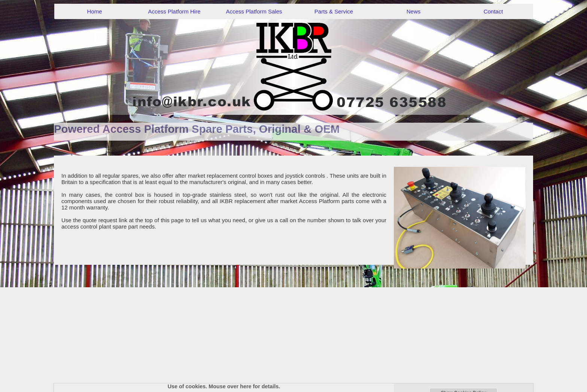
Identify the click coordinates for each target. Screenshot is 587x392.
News (414, 11)
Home (94, 11)
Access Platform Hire (174, 11)
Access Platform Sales (254, 11)
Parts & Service (334, 11)
